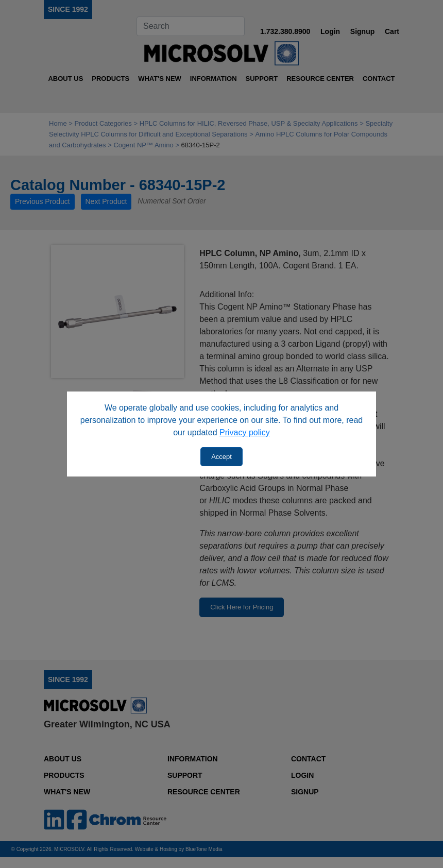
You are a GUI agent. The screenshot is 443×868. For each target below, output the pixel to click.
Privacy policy (245, 432)
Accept (221, 457)
